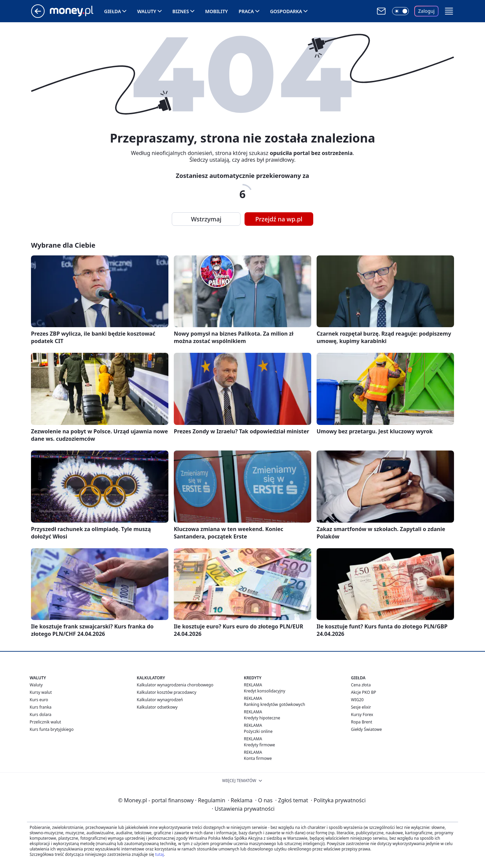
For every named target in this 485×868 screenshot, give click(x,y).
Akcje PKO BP (364, 692)
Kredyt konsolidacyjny (265, 691)
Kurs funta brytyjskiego (52, 729)
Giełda (112, 11)
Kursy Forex (362, 715)
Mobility (217, 11)
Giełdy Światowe (366, 729)
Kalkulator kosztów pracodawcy (167, 692)
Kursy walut (41, 692)
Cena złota (361, 685)
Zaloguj (427, 11)
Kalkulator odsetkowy (157, 707)
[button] (449, 11)
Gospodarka (286, 11)
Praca (246, 11)
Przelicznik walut (45, 722)
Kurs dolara (41, 715)
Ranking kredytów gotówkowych (274, 704)
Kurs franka (41, 707)
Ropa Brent (362, 722)
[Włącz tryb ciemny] (400, 11)
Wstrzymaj (206, 219)
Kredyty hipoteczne (262, 718)
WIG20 (357, 700)
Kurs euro (39, 700)
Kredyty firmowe (260, 745)
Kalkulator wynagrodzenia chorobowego (175, 685)
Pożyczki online (258, 731)
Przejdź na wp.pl (279, 219)
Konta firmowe (258, 758)
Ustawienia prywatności (243, 809)
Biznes (181, 11)
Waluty (147, 11)
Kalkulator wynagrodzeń (160, 700)
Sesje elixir (361, 707)
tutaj (159, 854)
